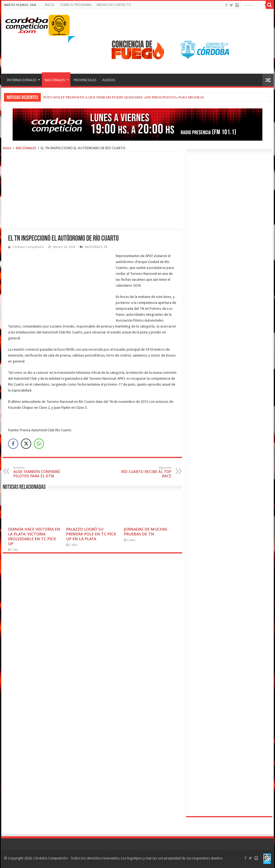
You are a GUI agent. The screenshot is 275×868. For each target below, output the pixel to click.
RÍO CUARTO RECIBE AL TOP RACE (144, 472)
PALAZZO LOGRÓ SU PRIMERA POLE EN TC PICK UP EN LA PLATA (91, 534)
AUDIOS (109, 80)
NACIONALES (55, 80)
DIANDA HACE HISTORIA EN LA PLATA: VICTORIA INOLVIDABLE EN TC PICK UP (34, 536)
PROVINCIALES (85, 80)
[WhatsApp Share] (39, 444)
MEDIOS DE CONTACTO (114, 5)
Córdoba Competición (28, 247)
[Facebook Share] (13, 444)
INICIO (50, 5)
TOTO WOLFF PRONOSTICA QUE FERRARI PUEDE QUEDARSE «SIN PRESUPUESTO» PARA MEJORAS (124, 97)
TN (106, 247)
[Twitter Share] (26, 444)
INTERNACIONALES (22, 80)
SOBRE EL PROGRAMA (76, 5)
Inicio (7, 148)
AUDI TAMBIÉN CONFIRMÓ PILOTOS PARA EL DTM (41, 472)
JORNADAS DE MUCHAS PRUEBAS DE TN (146, 532)
